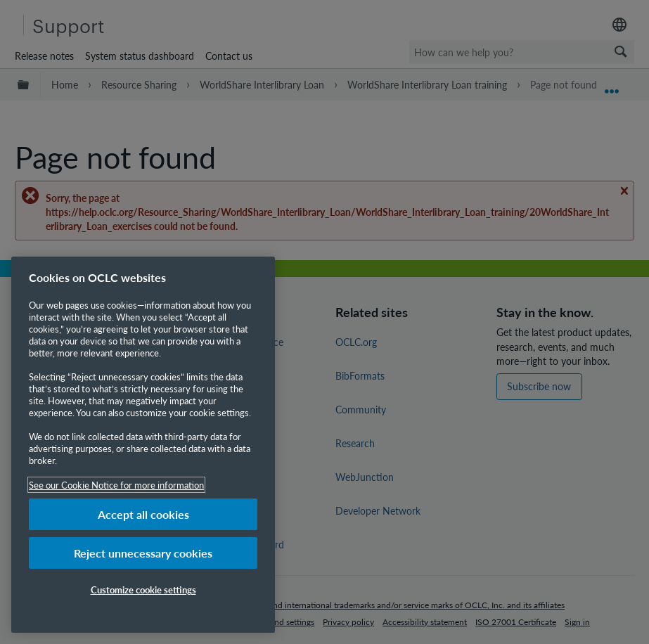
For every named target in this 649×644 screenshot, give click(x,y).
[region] (143, 445)
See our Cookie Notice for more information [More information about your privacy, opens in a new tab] (116, 485)
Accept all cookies (143, 514)
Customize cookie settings (143, 590)
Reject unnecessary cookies (143, 553)
